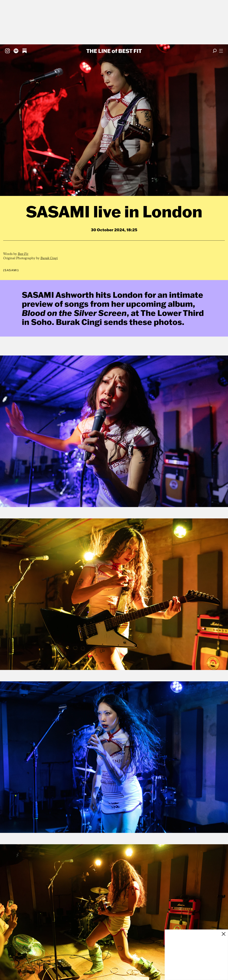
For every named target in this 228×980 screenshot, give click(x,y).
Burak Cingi (49, 258)
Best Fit (23, 254)
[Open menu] (221, 51)
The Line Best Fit (114, 51)
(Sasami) (11, 270)
